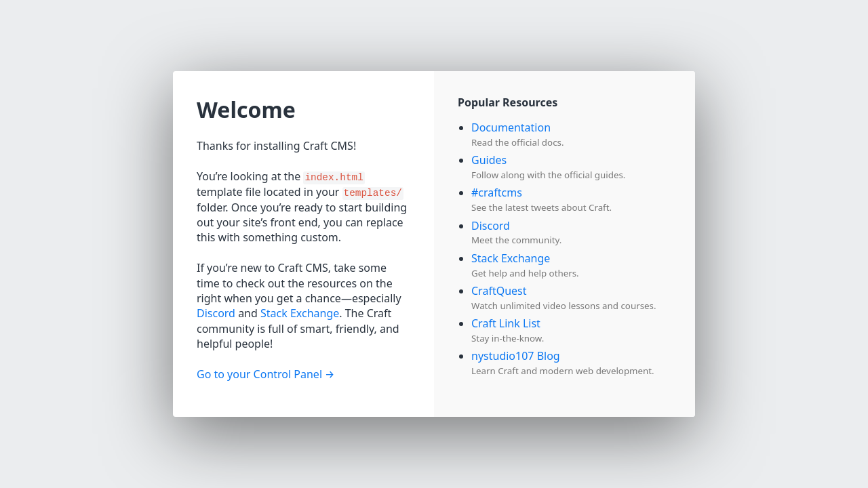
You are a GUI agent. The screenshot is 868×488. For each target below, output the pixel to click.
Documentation (511, 127)
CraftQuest (499, 291)
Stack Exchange (300, 313)
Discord (216, 313)
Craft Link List (506, 323)
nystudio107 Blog (516, 356)
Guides (489, 160)
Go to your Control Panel (259, 374)
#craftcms (497, 192)
